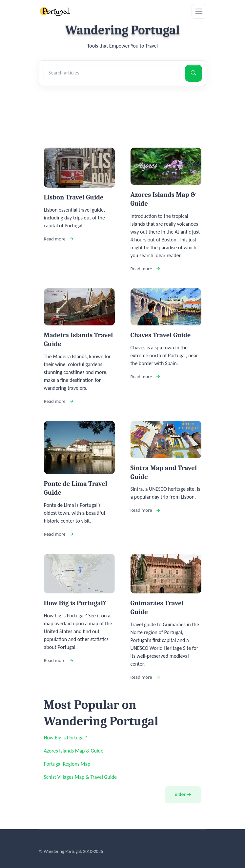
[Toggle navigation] (199, 11)
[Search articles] (112, 73)
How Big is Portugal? (66, 738)
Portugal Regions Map (67, 764)
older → (183, 795)
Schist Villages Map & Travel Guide (80, 777)
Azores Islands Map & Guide (74, 751)
